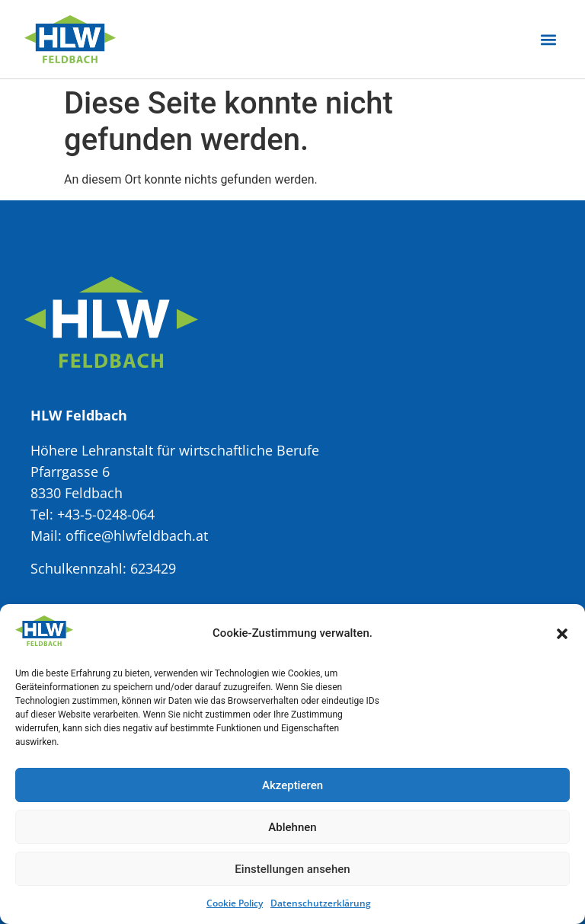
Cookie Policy (235, 903)
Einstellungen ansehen (292, 869)
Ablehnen (292, 827)
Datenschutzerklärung (321, 903)
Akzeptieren (292, 785)
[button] (562, 634)
